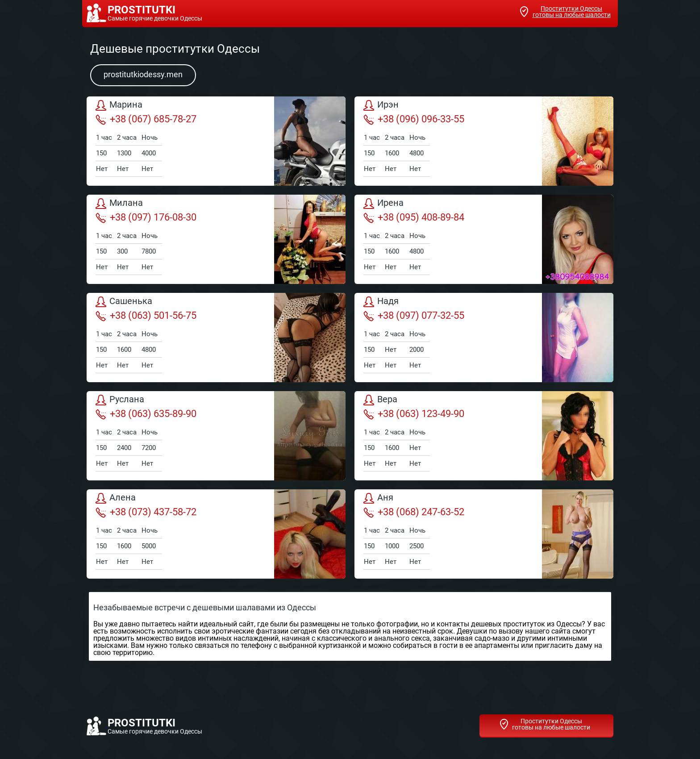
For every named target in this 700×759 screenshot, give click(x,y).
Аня (378, 498)
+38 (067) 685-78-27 (146, 119)
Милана (119, 204)
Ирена (383, 204)
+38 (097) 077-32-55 (414, 316)
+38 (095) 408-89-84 (414, 217)
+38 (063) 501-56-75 (146, 316)
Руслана (120, 400)
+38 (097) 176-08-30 (146, 217)
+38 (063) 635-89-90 (146, 414)
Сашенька (124, 302)
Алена (116, 498)
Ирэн (381, 105)
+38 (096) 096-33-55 (414, 119)
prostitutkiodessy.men (143, 74)
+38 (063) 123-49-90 (414, 414)
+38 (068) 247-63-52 (414, 512)
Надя (381, 302)
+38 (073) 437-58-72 (146, 512)
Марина (119, 105)
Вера (380, 400)
